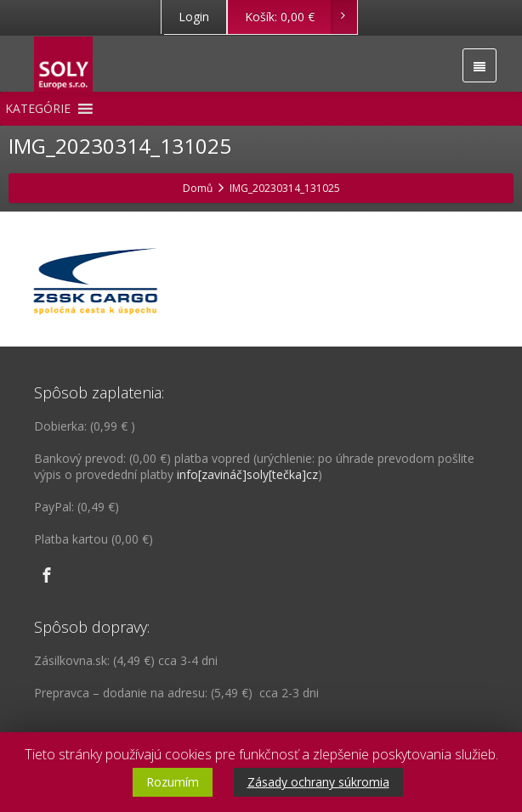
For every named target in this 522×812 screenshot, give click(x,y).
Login (194, 17)
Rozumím (173, 782)
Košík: (301, 17)
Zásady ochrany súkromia (318, 782)
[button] (38, 109)
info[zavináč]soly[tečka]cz (247, 474)
